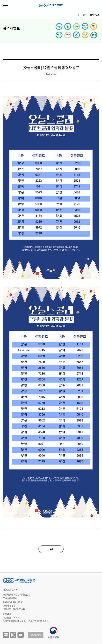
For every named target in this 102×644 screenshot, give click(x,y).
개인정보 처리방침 (11, 618)
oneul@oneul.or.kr (13, 602)
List (51, 549)
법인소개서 (36, 635)
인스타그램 (13, 635)
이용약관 (7, 614)
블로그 (6, 635)
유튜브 (21, 635)
